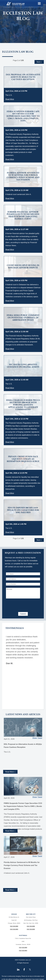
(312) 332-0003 (14, 929)
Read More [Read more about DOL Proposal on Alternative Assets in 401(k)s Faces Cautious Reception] (10, 99)
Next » (39, 62)
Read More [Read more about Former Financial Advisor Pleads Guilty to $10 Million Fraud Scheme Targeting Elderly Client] (10, 250)
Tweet (40, 738)
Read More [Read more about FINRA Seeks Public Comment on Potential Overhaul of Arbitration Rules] (10, 349)
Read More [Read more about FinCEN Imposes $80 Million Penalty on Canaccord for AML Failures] (10, 532)
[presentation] (22, 605)
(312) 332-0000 (14, 926)
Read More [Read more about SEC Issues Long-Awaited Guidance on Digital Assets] (10, 388)
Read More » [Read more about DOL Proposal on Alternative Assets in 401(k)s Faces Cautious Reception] (10, 772)
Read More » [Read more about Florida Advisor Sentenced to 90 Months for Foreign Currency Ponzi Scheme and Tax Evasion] (10, 890)
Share (35, 738)
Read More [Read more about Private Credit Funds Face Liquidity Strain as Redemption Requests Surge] (10, 493)
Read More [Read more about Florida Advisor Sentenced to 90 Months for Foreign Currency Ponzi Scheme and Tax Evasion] (10, 198)
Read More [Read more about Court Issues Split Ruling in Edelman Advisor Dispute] (10, 301)
